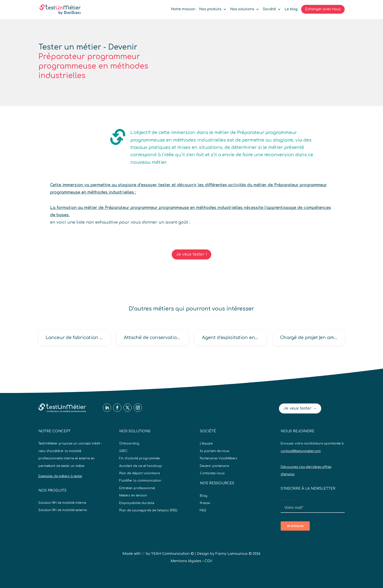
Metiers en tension (133, 495)
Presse (205, 503)
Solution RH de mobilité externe (63, 510)
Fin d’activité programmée (139, 458)
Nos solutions (242, 9)
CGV (208, 561)
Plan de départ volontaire (139, 473)
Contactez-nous (212, 473)
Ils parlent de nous (215, 451)
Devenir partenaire (214, 466)
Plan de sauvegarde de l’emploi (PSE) (148, 510)
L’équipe (206, 444)
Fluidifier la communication (140, 481)
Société (269, 9)
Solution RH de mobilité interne (62, 503)
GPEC (123, 451)
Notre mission (183, 9)
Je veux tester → (300, 408)
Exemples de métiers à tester (60, 476)
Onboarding (129, 444)
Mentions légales (186, 561)
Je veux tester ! (191, 254)
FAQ (203, 510)
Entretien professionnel (137, 488)
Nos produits (210, 9)
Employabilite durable (137, 503)
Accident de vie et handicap (141, 466)
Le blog (291, 9)
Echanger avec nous (323, 9)
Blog (204, 496)
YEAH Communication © (172, 554)
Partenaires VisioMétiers (218, 458)
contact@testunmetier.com (301, 451)
